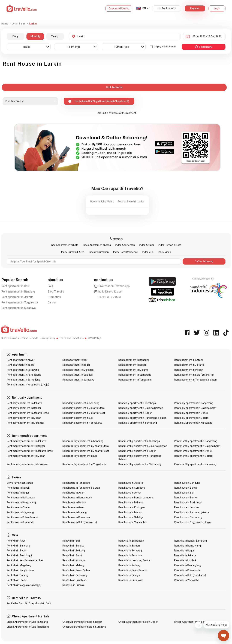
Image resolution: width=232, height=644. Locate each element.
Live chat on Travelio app (112, 286)
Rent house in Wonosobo (132, 522)
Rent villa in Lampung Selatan (135, 560)
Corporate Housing (119, 8)
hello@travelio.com (108, 292)
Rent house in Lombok (187, 507)
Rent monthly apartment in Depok (193, 451)
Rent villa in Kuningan (74, 560)
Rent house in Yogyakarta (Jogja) (193, 522)
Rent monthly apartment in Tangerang (196, 441)
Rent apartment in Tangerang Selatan (195, 380)
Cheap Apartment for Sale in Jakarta (27, 622)
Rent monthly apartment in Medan (26, 456)
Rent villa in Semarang (75, 575)
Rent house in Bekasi (186, 488)
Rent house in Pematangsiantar (192, 512)
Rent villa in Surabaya (130, 580)
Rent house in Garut (73, 507)
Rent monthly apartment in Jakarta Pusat (86, 451)
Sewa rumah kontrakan (20, 483)
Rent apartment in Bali (15, 286)
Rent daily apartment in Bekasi (24, 408)
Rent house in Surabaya (132, 488)
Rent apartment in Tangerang (135, 380)
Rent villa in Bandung (18, 546)
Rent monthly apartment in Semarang (140, 464)
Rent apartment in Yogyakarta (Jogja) (28, 385)
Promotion (54, 297)
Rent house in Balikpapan (21, 498)
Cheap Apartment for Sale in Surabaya (84, 627)
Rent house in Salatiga (131, 517)
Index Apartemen (125, 245)
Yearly (55, 36)
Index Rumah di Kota (170, 245)
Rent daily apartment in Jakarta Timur (28, 413)
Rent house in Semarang (188, 517)
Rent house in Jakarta (131, 483)
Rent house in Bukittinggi (188, 502)
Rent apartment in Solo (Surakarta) (194, 375)
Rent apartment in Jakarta (17, 297)
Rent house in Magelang (20, 512)
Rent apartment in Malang (133, 370)
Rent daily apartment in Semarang (138, 423)
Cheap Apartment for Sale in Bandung (28, 627)
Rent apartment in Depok (132, 365)
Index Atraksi (147, 245)
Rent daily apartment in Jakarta (24, 403)
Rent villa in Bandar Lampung (190, 541)
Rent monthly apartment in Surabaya (139, 441)
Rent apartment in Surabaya (19, 308)
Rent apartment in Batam (188, 360)
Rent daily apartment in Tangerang (194, 403)
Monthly (35, 36)
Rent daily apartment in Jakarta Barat (195, 408)
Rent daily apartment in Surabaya (137, 403)
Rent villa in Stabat (17, 580)
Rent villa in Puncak (73, 585)
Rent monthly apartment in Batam (193, 456)
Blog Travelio (56, 292)
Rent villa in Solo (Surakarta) (190, 575)
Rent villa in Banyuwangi (188, 546)
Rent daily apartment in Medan (24, 418)
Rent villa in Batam (17, 551)
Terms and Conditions (71, 338)
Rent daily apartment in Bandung (81, 403)
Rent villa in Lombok (185, 560)
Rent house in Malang (75, 512)
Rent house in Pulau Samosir (23, 517)
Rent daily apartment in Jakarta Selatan (141, 408)
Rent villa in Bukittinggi (19, 555)
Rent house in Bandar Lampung (136, 498)
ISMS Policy (94, 338)
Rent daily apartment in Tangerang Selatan (142, 418)
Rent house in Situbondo (20, 522)
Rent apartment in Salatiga (78, 375)
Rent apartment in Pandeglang (24, 375)
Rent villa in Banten (129, 546)
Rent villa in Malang (73, 565)
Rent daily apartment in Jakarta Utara (84, 408)
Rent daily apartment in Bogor (135, 413)
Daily (15, 36)
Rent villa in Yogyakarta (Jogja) (24, 585)
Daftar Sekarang (204, 261)
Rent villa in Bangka (73, 546)
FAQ (50, 286)
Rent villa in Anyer (17, 541)
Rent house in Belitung (131, 502)
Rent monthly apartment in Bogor (137, 451)
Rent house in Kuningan (132, 507)
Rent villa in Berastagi (130, 551)
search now (204, 47)
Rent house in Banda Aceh (77, 498)
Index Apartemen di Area (97, 245)
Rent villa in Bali (71, 541)
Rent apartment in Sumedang (23, 380)
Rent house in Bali (184, 493)
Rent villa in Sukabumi (75, 580)
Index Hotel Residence (126, 252)
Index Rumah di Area (73, 252)
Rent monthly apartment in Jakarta (26, 441)
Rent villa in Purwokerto (187, 570)
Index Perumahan (99, 252)
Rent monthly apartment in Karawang (195, 464)
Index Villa (148, 252)
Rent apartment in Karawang (23, 370)
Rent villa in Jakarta (185, 555)
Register (195, 8)
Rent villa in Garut (72, 555)
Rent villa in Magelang (19, 565)
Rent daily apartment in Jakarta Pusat (84, 413)
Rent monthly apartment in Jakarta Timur (30, 451)
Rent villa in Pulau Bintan (76, 570)
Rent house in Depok (18, 488)
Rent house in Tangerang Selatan (81, 488)
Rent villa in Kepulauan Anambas (25, 560)
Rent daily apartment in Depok (191, 413)
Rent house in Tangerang (76, 483)
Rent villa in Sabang (18, 575)
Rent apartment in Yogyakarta (20, 302)
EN (144, 8)
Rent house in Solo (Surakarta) (80, 522)
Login (217, 8)
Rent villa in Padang (129, 565)
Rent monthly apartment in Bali (80, 456)
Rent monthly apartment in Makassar (28, 464)
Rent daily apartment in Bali (78, 418)
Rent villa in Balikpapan (131, 541)
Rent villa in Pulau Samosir (133, 570)
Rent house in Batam (74, 502)
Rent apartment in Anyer (21, 360)
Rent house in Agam (74, 493)
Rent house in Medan (130, 512)
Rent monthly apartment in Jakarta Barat (197, 446)
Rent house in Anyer (130, 493)
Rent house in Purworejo (76, 517)
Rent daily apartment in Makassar (26, 423)
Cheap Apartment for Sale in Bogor (82, 622)
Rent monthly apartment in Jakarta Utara (86, 446)
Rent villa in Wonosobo (187, 580)
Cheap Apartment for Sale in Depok (138, 622)
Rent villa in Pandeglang (187, 565)
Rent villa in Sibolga (129, 575)
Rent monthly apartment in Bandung (83, 441)
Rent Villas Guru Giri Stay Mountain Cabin (29, 603)
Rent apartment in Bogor (76, 365)
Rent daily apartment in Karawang (193, 423)
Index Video (165, 252)
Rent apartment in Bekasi (21, 365)
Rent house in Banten (186, 498)
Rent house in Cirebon (19, 507)
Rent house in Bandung (187, 483)
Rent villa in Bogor (184, 551)
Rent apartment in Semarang (135, 375)
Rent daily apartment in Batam (191, 418)
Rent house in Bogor (18, 493)
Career (52, 302)
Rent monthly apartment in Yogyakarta (84, 464)
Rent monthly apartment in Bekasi (26, 446)
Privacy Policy (47, 338)
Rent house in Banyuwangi (22, 502)
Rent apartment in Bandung (18, 292)
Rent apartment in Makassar (78, 370)
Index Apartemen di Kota (65, 245)
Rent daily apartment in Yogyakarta (82, 423)
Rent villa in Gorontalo (130, 555)
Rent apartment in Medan (189, 370)
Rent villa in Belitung (74, 551)
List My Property (167, 8)
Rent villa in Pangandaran (21, 570)
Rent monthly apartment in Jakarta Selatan (143, 446)
